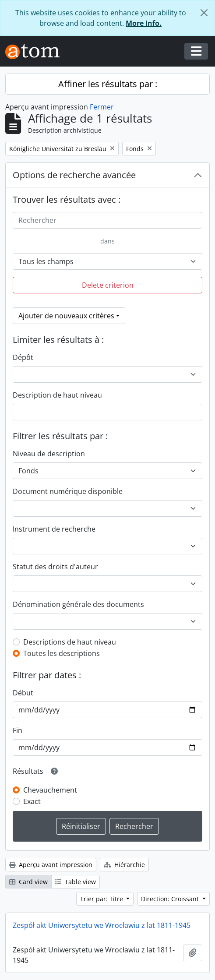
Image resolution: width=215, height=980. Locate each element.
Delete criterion (108, 285)
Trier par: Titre (102, 899)
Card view (28, 882)
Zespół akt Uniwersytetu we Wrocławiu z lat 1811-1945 (102, 925)
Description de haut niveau (57, 395)
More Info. (144, 23)
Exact (32, 801)
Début (23, 693)
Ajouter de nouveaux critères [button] (66, 316)
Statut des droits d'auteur (55, 567)
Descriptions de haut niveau (70, 642)
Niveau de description (49, 454)
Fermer (102, 107)
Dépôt (23, 357)
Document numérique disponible (68, 491)
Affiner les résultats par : (108, 84)
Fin (18, 730)
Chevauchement (50, 790)
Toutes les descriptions (62, 653)
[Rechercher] (107, 220)
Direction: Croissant (171, 899)
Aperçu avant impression (51, 865)
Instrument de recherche (54, 529)
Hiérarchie (124, 865)
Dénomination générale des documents (78, 604)
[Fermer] (204, 13)
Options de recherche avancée (74, 175)
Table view (76, 882)
